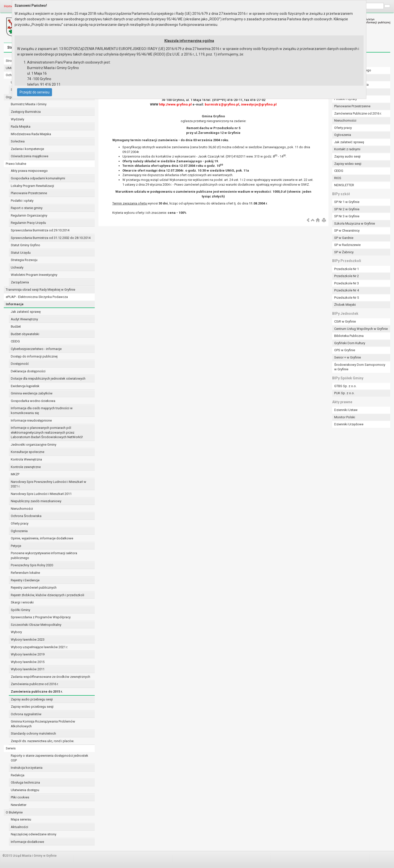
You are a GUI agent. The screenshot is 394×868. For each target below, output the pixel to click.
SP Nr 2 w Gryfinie (347, 209)
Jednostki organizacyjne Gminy (34, 445)
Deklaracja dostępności (28, 371)
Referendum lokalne (25, 573)
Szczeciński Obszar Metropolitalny (36, 625)
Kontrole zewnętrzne (26, 467)
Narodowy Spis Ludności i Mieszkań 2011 (41, 494)
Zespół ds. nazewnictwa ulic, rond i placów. (42, 741)
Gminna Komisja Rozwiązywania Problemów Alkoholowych (43, 724)
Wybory (16, 632)
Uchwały (17, 267)
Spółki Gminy (20, 610)
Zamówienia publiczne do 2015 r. (37, 692)
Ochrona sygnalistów (26, 714)
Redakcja (18, 775)
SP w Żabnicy (344, 252)
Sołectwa (18, 141)
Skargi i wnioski (22, 602)
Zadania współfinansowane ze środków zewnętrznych (51, 677)
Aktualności (19, 827)
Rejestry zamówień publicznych (34, 588)
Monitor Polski (345, 417)
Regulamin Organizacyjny (29, 215)
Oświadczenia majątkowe (30, 156)
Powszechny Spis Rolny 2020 (32, 565)
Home (8, 6)
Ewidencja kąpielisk (25, 386)
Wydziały (17, 119)
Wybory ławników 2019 (28, 654)
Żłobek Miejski (345, 305)
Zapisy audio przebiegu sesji (32, 699)
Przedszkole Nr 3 (347, 283)
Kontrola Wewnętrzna (26, 459)
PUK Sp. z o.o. (344, 393)
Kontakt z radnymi (347, 149)
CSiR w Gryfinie (345, 321)
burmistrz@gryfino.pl (222, 104)
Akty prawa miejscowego (29, 171)
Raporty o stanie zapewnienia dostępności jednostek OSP (50, 758)
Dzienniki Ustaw (346, 410)
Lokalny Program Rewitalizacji (32, 186)
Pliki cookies (20, 797)
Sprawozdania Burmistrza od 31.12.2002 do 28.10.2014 (51, 238)
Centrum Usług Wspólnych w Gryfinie (361, 329)
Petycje (16, 546)
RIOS (338, 178)
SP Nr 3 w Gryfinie (347, 216)
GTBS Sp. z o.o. (345, 386)
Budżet (16, 326)
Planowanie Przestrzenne (29, 193)
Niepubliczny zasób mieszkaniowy (36, 501)
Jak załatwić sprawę (26, 312)
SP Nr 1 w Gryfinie (347, 202)
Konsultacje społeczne (28, 452)
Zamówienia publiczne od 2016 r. (35, 684)
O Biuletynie (14, 812)
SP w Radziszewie (347, 245)
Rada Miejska (21, 126)
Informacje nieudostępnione (31, 420)
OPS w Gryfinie (345, 350)
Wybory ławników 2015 (28, 662)
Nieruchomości (22, 509)
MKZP (15, 474)
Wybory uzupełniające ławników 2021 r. (39, 647)
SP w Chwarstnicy (347, 231)
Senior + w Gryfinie (348, 357)
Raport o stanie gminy (27, 208)
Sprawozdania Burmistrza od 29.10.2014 (40, 230)
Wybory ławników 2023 (28, 640)
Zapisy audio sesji (347, 156)
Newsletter (19, 805)
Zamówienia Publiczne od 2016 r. (358, 113)
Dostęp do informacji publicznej (34, 356)
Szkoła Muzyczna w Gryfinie (355, 223)
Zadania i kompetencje (27, 149)
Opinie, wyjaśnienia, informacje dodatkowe (42, 538)
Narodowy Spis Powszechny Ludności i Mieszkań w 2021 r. (48, 484)
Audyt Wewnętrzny (24, 319)
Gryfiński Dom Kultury (350, 343)
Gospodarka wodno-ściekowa (33, 401)
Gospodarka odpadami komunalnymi (38, 178)
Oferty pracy (20, 523)
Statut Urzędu (21, 253)
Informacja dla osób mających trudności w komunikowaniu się (42, 411)
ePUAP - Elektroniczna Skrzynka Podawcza (37, 297)
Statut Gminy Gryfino (26, 245)
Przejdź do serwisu (35, 92)
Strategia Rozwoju (24, 260)
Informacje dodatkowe (27, 842)
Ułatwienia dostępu (25, 790)
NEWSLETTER (344, 185)
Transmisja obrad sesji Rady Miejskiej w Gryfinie (40, 290)
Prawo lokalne (16, 164)
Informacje (15, 304)
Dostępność (20, 364)
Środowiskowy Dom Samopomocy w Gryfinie (360, 367)
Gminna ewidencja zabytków (32, 393)
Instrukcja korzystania (27, 768)
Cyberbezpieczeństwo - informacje (36, 349)
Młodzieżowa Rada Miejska (31, 134)
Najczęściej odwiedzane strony (34, 834)
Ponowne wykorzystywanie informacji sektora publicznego (44, 555)
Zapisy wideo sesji (348, 164)
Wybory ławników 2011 (28, 669)
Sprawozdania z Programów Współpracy (41, 617)
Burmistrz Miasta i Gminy (29, 104)
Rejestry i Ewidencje (25, 580)
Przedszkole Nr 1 (347, 269)
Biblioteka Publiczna (349, 336)
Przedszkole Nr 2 (347, 276)
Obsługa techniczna (25, 782)
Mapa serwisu (21, 819)
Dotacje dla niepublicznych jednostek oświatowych (48, 378)
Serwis (11, 748)
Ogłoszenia (19, 531)
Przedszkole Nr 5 (347, 298)
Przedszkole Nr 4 (347, 290)
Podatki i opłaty (22, 201)
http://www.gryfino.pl (175, 104)
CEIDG (15, 341)
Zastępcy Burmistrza (26, 112)
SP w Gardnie (344, 238)
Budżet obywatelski (25, 334)
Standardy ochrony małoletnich (33, 733)
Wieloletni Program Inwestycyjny (34, 275)
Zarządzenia (20, 282)
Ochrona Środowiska (26, 516)
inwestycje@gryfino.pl (259, 104)
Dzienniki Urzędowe (349, 424)
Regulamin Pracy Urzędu (28, 223)
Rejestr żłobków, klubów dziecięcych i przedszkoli (47, 595)
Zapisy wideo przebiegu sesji (32, 707)
